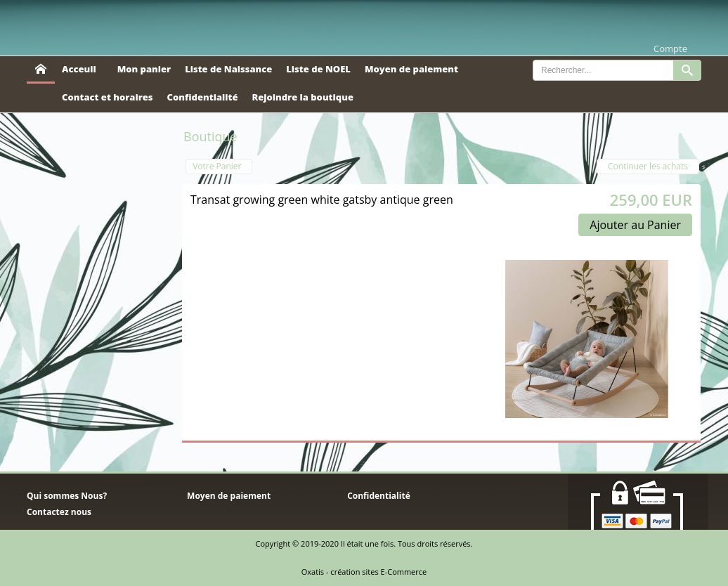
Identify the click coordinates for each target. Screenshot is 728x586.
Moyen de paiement (411, 69)
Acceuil (79, 69)
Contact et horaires (108, 97)
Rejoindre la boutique (303, 97)
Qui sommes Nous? (67, 496)
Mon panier (144, 69)
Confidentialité (203, 97)
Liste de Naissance (228, 69)
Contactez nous (59, 512)
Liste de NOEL (318, 69)
